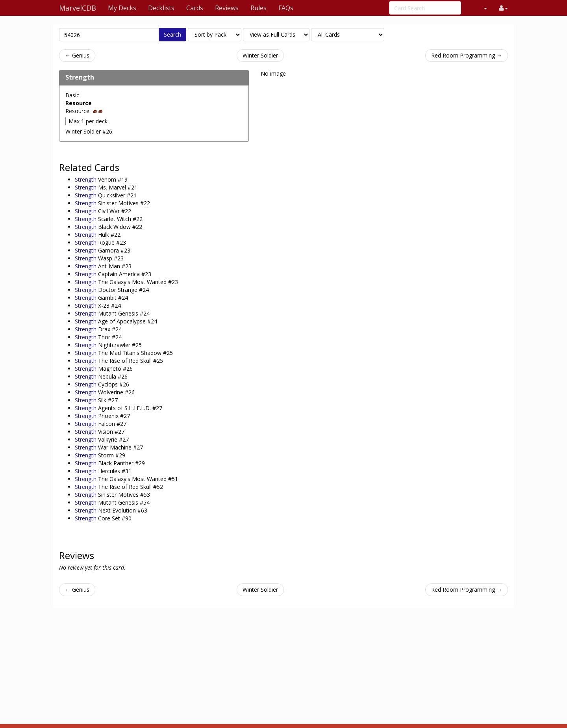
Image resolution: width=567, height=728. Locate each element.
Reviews (227, 8)
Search (172, 34)
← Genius (77, 55)
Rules (258, 8)
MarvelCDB (78, 8)
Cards (195, 8)
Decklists (161, 8)
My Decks (122, 8)
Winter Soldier (260, 55)
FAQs (286, 8)
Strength (80, 77)
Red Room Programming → (467, 55)
